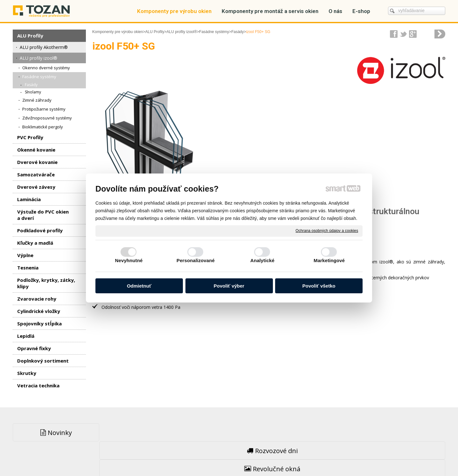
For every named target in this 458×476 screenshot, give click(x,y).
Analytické (262, 260)
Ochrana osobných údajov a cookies (327, 231)
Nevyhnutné (129, 260)
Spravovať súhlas (330, 457)
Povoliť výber (229, 286)
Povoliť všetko (319, 286)
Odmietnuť (139, 286)
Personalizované (196, 260)
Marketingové (329, 260)
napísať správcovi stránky (215, 457)
